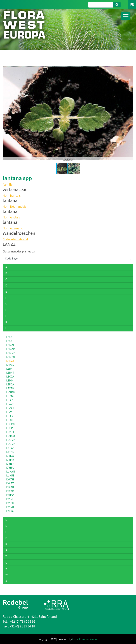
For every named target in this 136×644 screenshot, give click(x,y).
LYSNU (10, 499)
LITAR (10, 416)
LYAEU (10, 487)
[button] (130, 113)
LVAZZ (10, 483)
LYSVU (10, 507)
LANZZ (10, 361)
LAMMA (11, 353)
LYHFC (10, 495)
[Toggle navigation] (126, 16)
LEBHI (10, 369)
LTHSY (10, 464)
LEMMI (10, 381)
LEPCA (10, 385)
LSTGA (10, 448)
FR (132, 5)
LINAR (10, 404)
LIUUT (10, 420)
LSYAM (10, 452)
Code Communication (85, 639)
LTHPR (10, 460)
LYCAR (10, 491)
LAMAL (10, 345)
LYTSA (10, 511)
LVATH (10, 480)
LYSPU (10, 503)
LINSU (10, 408)
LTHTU (10, 468)
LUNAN (10, 472)
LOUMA (11, 440)
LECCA (10, 377)
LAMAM (11, 349)
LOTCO (11, 436)
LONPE (10, 432)
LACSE (10, 337)
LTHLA (10, 456)
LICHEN (11, 392)
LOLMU (11, 424)
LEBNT (10, 373)
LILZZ (10, 400)
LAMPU (11, 357)
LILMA (10, 396)
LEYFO (10, 388)
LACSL (10, 341)
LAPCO (10, 365)
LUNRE (10, 476)
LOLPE (10, 428)
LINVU (10, 412)
